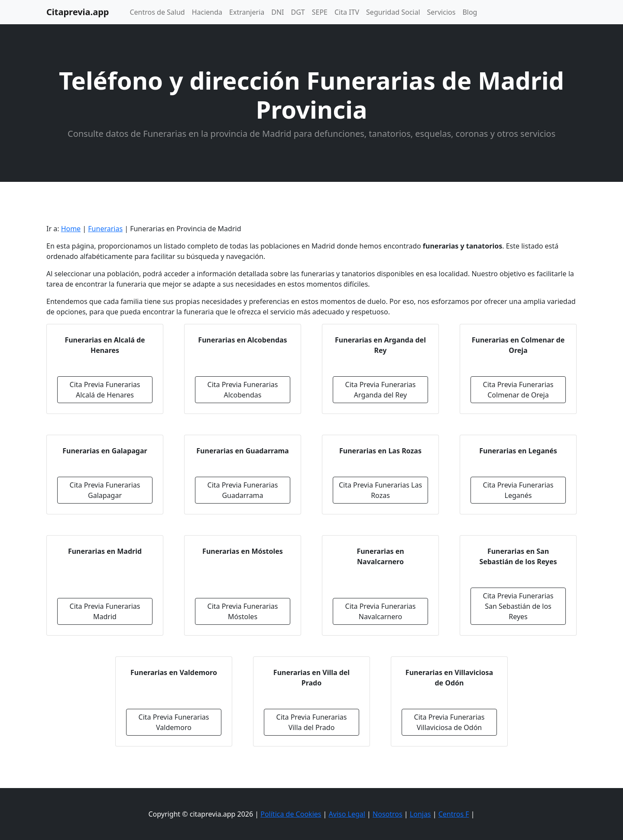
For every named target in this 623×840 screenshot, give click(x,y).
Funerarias (105, 229)
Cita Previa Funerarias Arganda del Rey (381, 390)
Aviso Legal (347, 814)
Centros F (454, 814)
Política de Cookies (291, 814)
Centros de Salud (157, 12)
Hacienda (207, 12)
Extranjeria (247, 12)
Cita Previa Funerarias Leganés (518, 490)
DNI (277, 12)
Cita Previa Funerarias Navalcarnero (381, 611)
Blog (470, 12)
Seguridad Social (393, 12)
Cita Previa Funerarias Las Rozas (380, 490)
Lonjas (420, 814)
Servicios (441, 12)
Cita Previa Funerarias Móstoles (243, 611)
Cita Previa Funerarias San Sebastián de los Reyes (518, 606)
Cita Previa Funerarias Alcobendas (243, 390)
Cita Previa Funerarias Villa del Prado (312, 722)
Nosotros (388, 814)
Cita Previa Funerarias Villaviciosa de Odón (449, 722)
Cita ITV (347, 12)
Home (71, 229)
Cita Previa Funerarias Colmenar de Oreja (518, 390)
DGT (298, 12)
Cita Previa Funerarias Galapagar (105, 490)
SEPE (320, 12)
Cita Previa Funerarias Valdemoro (174, 722)
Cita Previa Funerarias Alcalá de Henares (105, 390)
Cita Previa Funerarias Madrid (105, 611)
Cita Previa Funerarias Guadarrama (243, 490)
